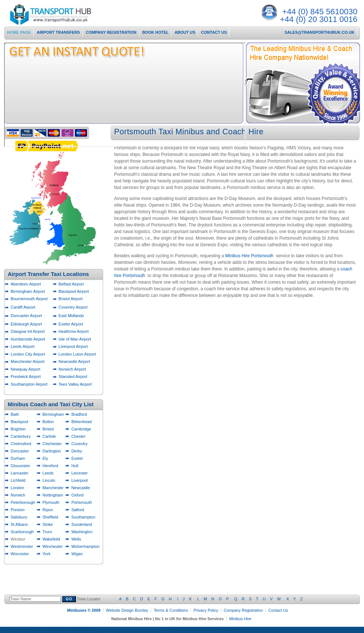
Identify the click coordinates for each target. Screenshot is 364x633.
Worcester (20, 554)
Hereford (50, 466)
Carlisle (49, 436)
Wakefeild (51, 539)
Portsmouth (81, 502)
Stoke (48, 524)
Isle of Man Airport (75, 339)
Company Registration (243, 610)
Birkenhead (81, 422)
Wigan (77, 554)
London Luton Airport (77, 354)
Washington (82, 532)
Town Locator (190, 599)
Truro (47, 532)
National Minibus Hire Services (63, 14)
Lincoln (49, 480)
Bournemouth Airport (29, 299)
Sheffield (50, 517)
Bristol (48, 429)
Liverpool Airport (73, 346)
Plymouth (51, 502)
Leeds (48, 473)
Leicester (79, 473)
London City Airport (28, 354)
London (17, 488)
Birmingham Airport (28, 291)
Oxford (77, 495)
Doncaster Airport (26, 316)
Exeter (77, 458)
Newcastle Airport (74, 361)
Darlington (52, 451)
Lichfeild (18, 480)
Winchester (53, 546)
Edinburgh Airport (26, 324)
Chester (78, 436)
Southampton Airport (29, 384)
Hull (75, 466)
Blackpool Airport (74, 291)
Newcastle (81, 488)
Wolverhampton (85, 546)
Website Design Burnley (127, 610)
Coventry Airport (73, 307)
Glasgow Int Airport (28, 331)
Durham (18, 458)
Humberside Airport (28, 339)
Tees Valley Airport (75, 384)
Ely (45, 458)
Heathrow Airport (74, 331)
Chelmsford (21, 444)
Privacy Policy (206, 610)
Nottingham (53, 495)
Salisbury (19, 517)
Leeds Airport (23, 346)
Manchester (53, 488)
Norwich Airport (72, 369)
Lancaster (19, 473)
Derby (77, 451)
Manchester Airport (28, 361)
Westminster (22, 546)
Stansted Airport (73, 376)
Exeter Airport (71, 324)
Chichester (52, 444)
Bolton (48, 422)
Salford (78, 510)
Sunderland (81, 524)
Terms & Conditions (171, 610)
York (47, 554)
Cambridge (81, 429)
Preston (18, 510)
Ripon (48, 510)
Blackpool (19, 422)
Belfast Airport (71, 284)
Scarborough (22, 532)
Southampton (83, 517)
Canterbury (21, 436)
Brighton (18, 429)
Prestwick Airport (26, 376)
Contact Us (278, 610)
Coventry (79, 444)
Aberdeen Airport (26, 284)
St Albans (19, 524)
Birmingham (53, 414)
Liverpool (79, 480)
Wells (76, 539)
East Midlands (71, 316)
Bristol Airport (71, 299)
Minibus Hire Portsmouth (249, 256)
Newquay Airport (26, 369)
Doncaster (20, 451)
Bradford (79, 414)
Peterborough (23, 502)
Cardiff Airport (23, 307)
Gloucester (20, 466)
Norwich (18, 495)
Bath (15, 414)
